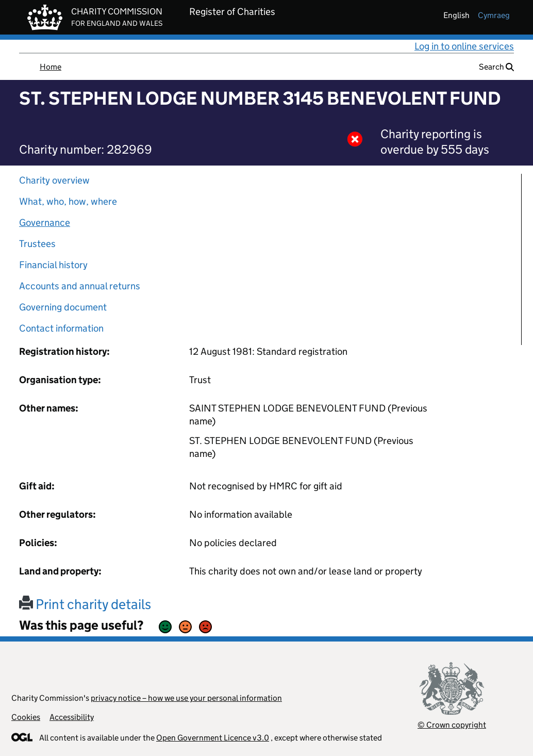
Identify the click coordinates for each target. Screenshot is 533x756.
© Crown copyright (452, 725)
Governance (45, 223)
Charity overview (54, 180)
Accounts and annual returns (80, 286)
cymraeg (494, 15)
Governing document (63, 307)
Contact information (61, 328)
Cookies (26, 717)
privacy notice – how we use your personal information (186, 698)
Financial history (53, 265)
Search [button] (496, 67)
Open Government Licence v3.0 (213, 738)
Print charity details (85, 604)
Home (51, 67)
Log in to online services (464, 46)
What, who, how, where (68, 201)
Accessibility (72, 717)
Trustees (37, 244)
